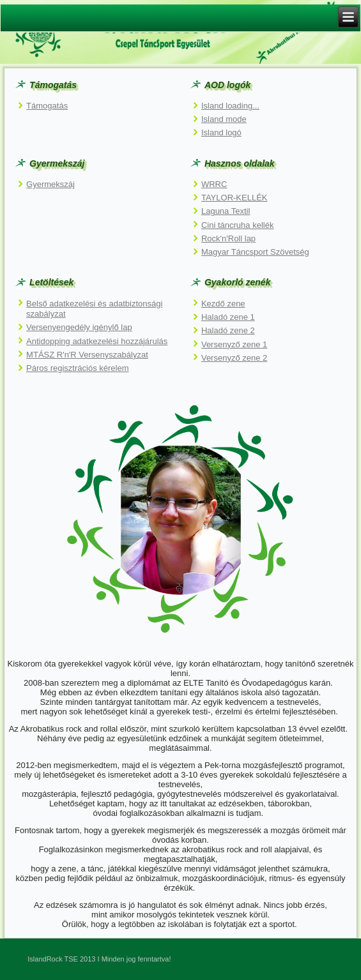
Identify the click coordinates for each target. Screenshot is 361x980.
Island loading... (230, 106)
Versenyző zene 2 (234, 358)
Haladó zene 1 (228, 317)
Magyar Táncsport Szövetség (255, 252)
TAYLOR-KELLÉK (234, 198)
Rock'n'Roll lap (228, 238)
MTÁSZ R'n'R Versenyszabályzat (87, 355)
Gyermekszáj (50, 184)
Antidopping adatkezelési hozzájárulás (97, 341)
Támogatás (47, 106)
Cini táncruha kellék (237, 225)
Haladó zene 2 (228, 330)
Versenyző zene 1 (234, 344)
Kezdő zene (223, 304)
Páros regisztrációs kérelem (77, 368)
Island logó (221, 132)
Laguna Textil (226, 211)
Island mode (224, 119)
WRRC (214, 184)
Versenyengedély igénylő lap (79, 327)
